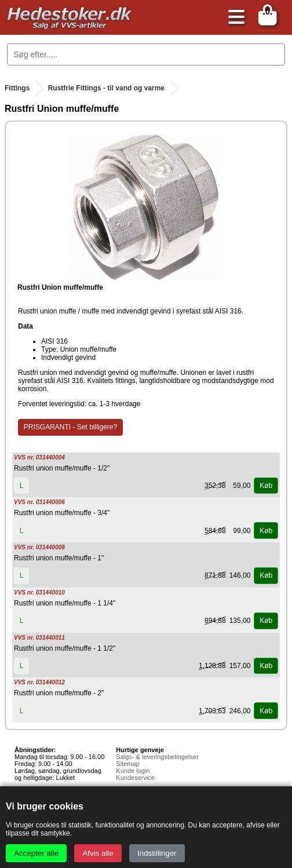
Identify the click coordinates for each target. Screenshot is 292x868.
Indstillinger (157, 853)
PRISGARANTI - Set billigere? (70, 427)
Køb (266, 486)
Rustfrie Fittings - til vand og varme (106, 88)
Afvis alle (98, 853)
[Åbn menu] (233, 18)
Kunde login (133, 771)
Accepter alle (36, 853)
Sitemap (127, 764)
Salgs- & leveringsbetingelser (157, 757)
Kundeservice (135, 778)
